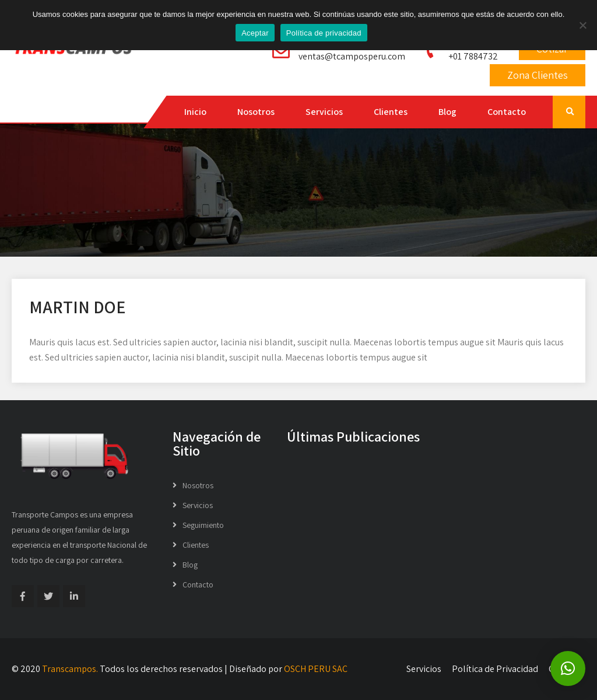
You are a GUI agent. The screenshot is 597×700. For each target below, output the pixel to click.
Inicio (195, 112)
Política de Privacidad (495, 669)
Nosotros (256, 112)
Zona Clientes (538, 75)
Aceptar (255, 33)
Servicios (324, 112)
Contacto (507, 112)
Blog (447, 112)
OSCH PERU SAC (316, 669)
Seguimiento (203, 525)
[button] (568, 668)
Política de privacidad (324, 33)
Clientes (391, 112)
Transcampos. (70, 669)
